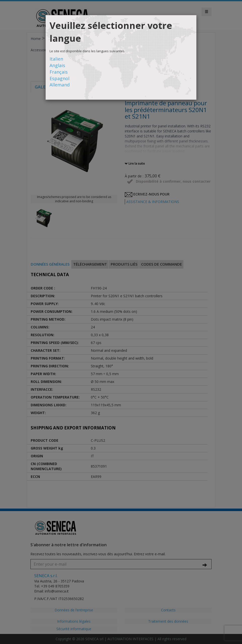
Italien (56, 59)
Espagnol (59, 78)
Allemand (60, 85)
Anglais (57, 65)
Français (59, 72)
